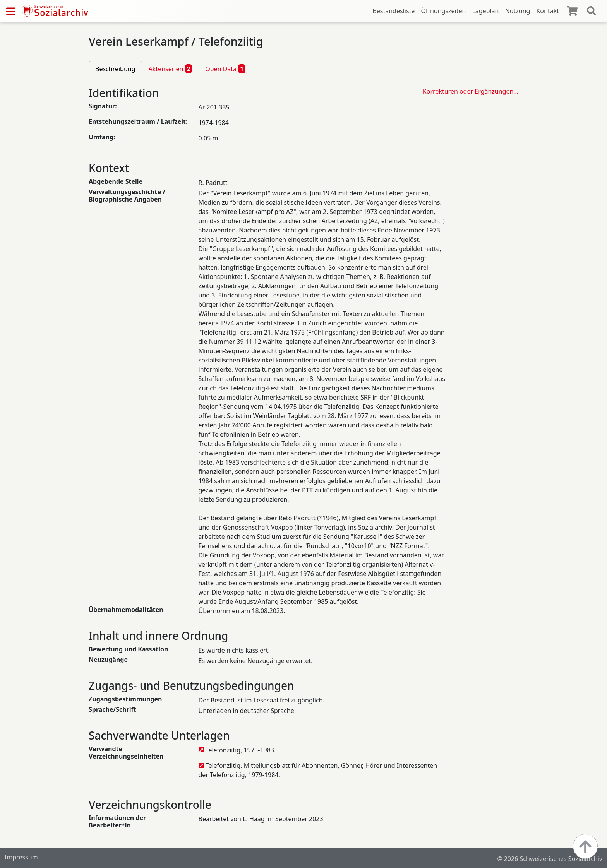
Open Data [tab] (225, 68)
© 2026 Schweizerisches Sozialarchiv (550, 859)
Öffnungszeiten (443, 11)
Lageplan (485, 11)
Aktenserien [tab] (171, 68)
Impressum (21, 857)
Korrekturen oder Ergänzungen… (471, 91)
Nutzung (517, 11)
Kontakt (548, 11)
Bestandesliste (394, 11)
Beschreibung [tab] (115, 69)
